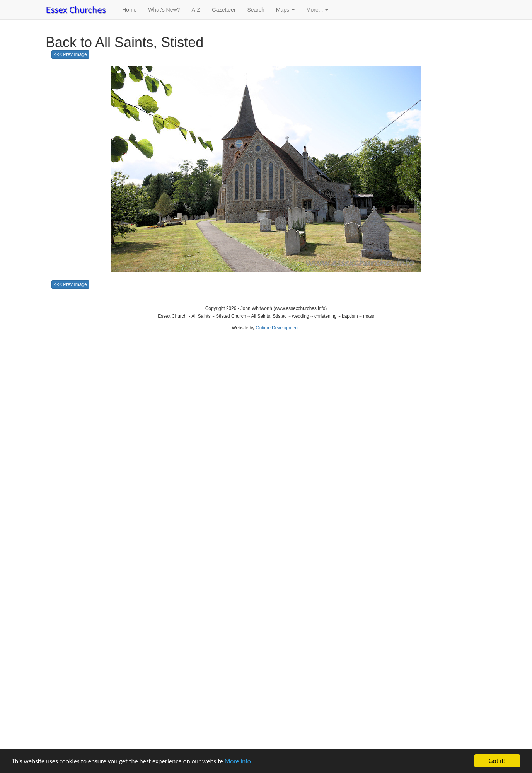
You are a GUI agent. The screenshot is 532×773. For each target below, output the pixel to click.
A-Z (196, 10)
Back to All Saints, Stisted (124, 42)
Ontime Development (277, 328)
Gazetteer (224, 10)
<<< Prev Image (70, 54)
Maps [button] (285, 10)
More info (238, 761)
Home (129, 10)
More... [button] (317, 10)
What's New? (164, 10)
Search (256, 10)
